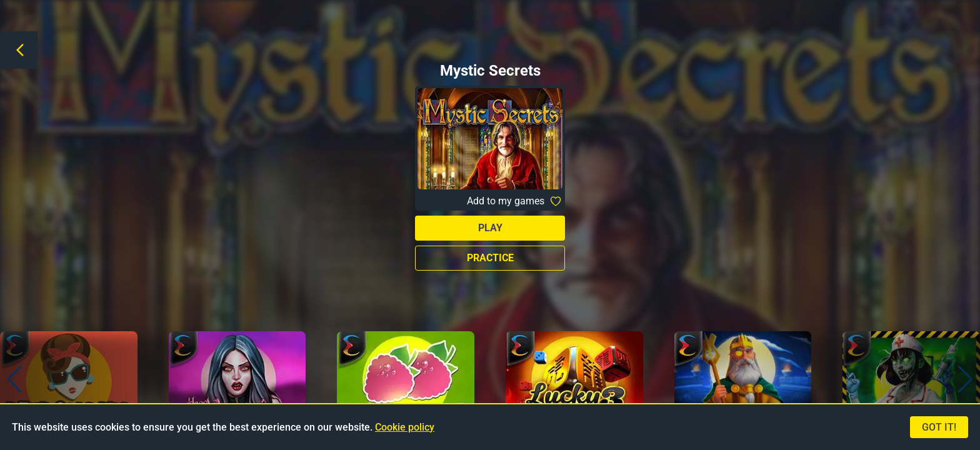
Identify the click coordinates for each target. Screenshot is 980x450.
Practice (490, 258)
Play (490, 228)
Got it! (939, 427)
